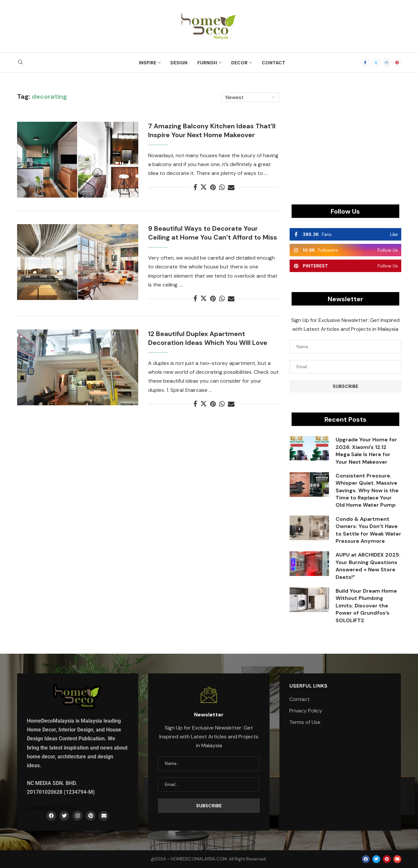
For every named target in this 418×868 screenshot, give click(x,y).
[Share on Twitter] (204, 187)
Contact (274, 63)
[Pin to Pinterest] (213, 187)
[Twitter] (376, 63)
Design (179, 63)
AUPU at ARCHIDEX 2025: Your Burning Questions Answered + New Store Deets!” (368, 566)
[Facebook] (365, 63)
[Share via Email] (231, 187)
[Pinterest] (397, 63)
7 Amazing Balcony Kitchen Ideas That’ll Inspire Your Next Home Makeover (212, 130)
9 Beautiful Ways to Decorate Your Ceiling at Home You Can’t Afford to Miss (213, 233)
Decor (239, 63)
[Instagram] (386, 63)
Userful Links (308, 686)
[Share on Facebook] (195, 187)
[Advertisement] (345, 138)
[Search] (20, 63)
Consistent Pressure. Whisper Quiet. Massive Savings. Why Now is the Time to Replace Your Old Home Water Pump (367, 490)
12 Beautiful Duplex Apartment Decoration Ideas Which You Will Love (208, 338)
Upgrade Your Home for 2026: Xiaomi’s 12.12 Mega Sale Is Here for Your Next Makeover (366, 451)
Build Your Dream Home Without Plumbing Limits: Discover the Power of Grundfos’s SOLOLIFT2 (366, 606)
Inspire (148, 63)
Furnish (207, 63)
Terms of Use (305, 722)
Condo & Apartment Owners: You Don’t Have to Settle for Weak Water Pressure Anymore (368, 530)
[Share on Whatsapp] (222, 187)
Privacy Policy (306, 711)
